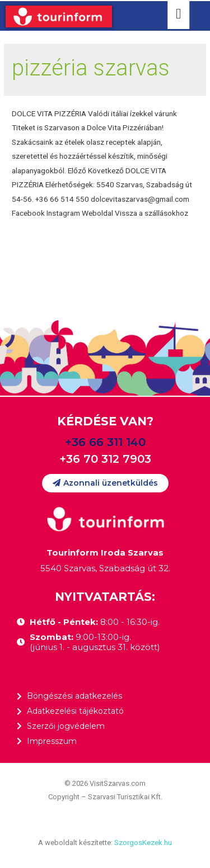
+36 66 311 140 (105, 442)
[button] (105, 483)
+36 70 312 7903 (105, 459)
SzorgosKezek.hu (143, 843)
